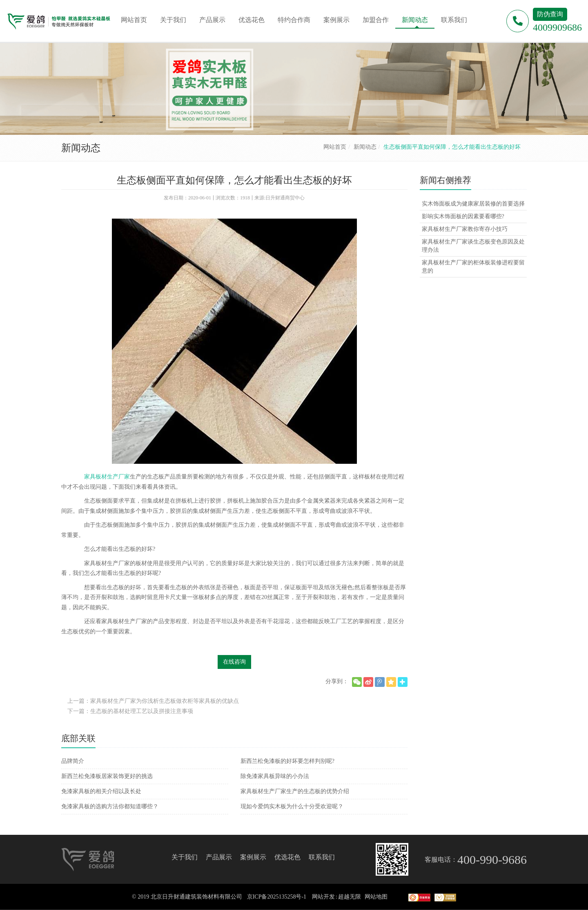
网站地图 (376, 897)
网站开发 (323, 897)
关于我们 (185, 857)
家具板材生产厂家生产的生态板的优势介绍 (295, 791)
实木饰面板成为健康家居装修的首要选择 (473, 204)
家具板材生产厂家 (107, 477)
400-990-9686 (492, 860)
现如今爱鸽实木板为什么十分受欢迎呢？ (292, 806)
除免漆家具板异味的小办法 (275, 776)
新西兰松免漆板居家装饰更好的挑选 (107, 776)
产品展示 (219, 857)
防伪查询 (550, 14)
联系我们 (322, 857)
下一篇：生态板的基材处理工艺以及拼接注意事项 (130, 711)
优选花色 (287, 857)
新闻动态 (365, 147)
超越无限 (350, 897)
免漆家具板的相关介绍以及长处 (101, 791)
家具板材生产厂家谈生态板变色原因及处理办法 (473, 246)
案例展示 (253, 857)
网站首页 (335, 147)
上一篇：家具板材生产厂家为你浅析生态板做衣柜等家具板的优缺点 (153, 701)
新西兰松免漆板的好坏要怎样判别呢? (287, 761)
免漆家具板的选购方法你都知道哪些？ (110, 806)
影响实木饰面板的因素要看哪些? (463, 216)
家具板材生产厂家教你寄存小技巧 (465, 229)
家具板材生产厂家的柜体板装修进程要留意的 (473, 267)
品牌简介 (73, 761)
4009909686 (557, 27)
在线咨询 (234, 662)
